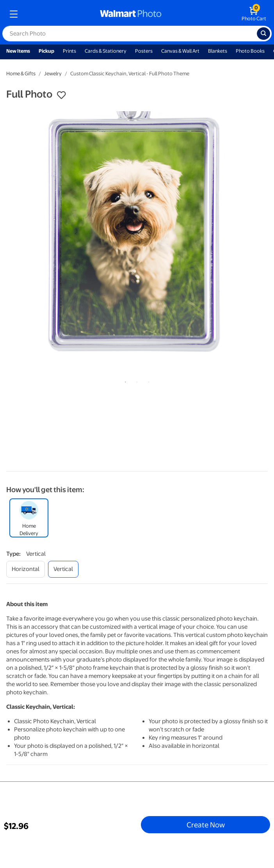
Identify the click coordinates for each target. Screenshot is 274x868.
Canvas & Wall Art (180, 51)
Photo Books (250, 51)
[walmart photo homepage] (131, 14)
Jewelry (53, 74)
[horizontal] (26, 569)
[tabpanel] (137, 240)
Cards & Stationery (106, 51)
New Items (18, 51)
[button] (61, 95)
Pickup (46, 51)
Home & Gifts (21, 74)
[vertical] (63, 569)
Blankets (218, 51)
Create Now (206, 825)
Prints (69, 51)
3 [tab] (147, 381)
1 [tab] (124, 381)
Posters (144, 51)
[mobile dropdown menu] (14, 14)
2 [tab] (135, 381)
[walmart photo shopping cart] (254, 14)
